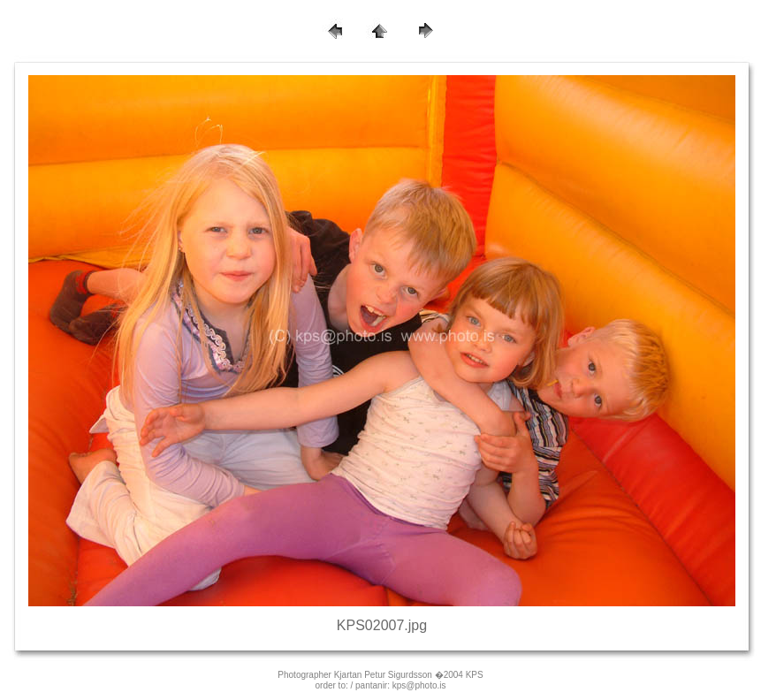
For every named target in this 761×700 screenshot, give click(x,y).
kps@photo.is (419, 685)
